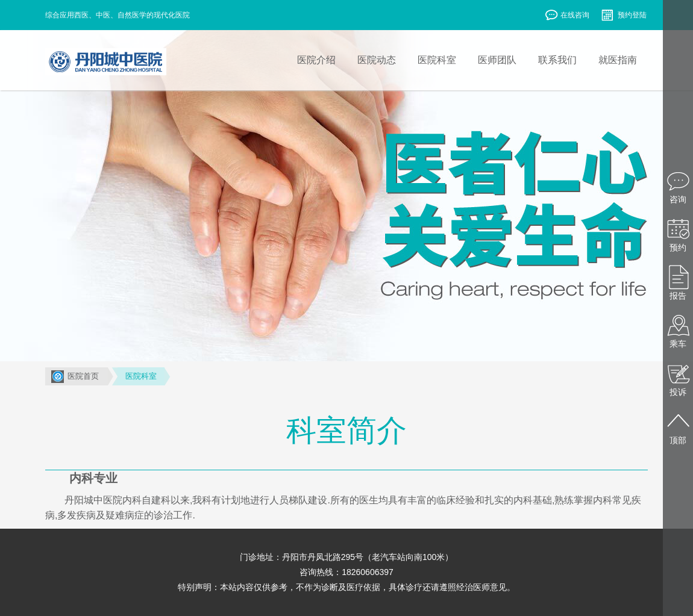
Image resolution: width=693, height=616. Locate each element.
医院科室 (141, 376)
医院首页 (83, 376)
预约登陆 (624, 16)
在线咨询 (566, 16)
